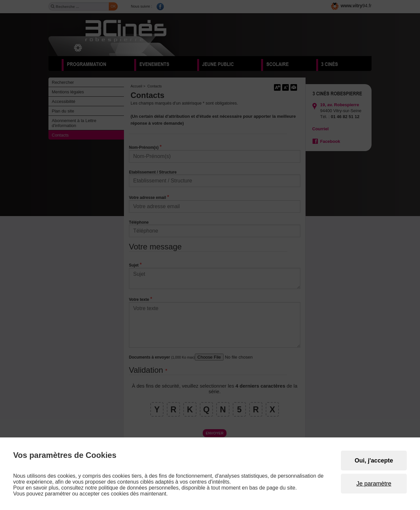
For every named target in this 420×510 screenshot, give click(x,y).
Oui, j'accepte (374, 461)
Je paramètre (374, 484)
